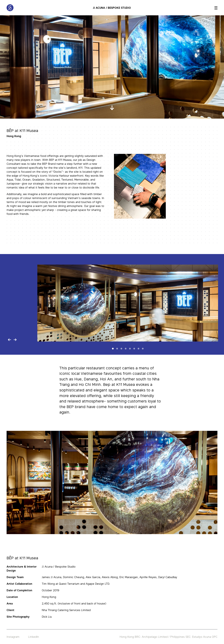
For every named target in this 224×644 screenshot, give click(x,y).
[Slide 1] (113, 349)
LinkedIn (34, 637)
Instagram (13, 637)
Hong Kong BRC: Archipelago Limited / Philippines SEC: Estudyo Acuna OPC (168, 637)
